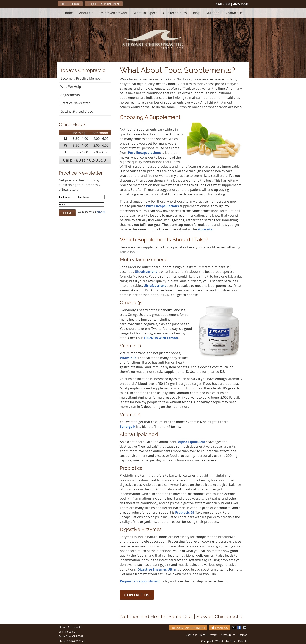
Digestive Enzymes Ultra (157, 569)
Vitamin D (128, 358)
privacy (101, 212)
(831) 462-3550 (236, 4)
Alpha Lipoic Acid (192, 442)
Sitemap (243, 635)
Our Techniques (175, 13)
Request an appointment (140, 581)
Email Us (220, 628)
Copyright (191, 635)
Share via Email (245, 628)
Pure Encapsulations (144, 153)
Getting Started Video (77, 111)
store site (205, 229)
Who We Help (71, 87)
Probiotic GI (185, 512)
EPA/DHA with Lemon (161, 338)
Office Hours (71, 4)
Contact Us (234, 13)
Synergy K (128, 427)
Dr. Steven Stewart (113, 13)
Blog (196, 13)
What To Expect (145, 13)
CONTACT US (137, 595)
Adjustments (70, 95)
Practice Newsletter (75, 103)
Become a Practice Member (81, 78)
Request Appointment (104, 4)
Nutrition (213, 13)
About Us (86, 13)
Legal (203, 635)
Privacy (213, 635)
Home (68, 13)
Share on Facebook (240, 628)
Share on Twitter (234, 628)
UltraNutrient (146, 272)
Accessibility (228, 635)
